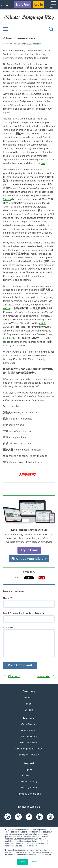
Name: (8, 598)
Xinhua (7, 199)
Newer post (43, 676)
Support (29, 769)
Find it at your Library (29, 559)
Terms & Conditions (29, 794)
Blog (29, 704)
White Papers (29, 731)
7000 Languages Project (29, 749)
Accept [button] (22, 862)
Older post (14, 676)
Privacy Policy (31, 846)
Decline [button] (35, 862)
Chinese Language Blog (29, 17)
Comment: (9, 627)
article (11, 276)
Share (16, 578)
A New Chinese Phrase (19, 38)
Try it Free (23, 5)
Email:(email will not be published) (23, 613)
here (43, 163)
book (6, 338)
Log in (39, 5)
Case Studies (29, 724)
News (39, 44)
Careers (29, 710)
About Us (29, 698)
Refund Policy (29, 782)
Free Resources (29, 743)
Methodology (29, 737)
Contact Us (29, 775)
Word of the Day (29, 755)
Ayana (16, 44)
